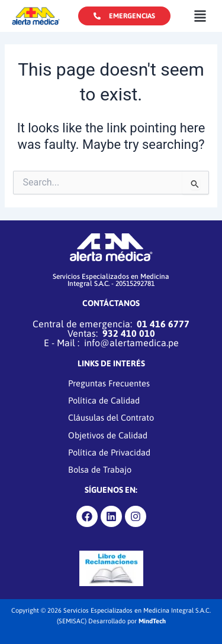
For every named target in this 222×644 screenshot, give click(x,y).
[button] (200, 16)
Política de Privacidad (109, 452)
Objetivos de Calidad (108, 435)
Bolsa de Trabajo (100, 469)
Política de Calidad (104, 401)
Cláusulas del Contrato (111, 418)
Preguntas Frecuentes (109, 383)
